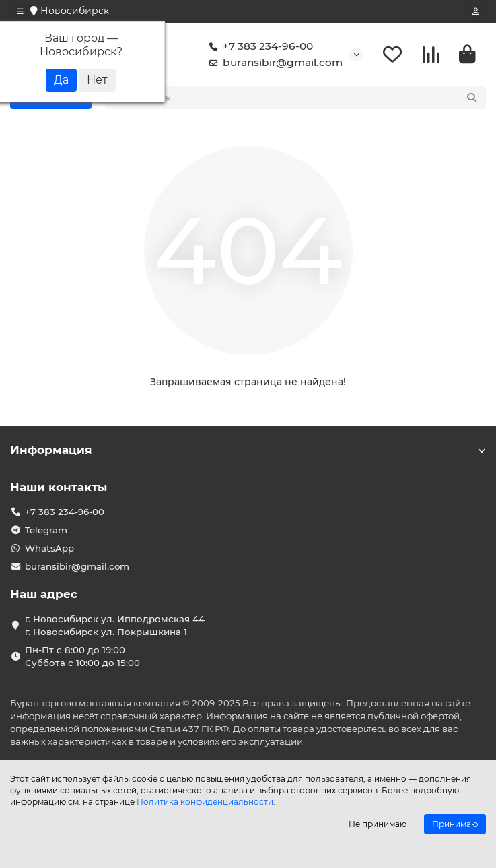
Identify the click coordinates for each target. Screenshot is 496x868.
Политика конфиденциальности (205, 802)
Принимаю (455, 824)
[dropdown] (20, 11)
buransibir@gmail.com (273, 63)
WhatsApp (49, 548)
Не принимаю (378, 824)
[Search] (310, 98)
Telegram (46, 530)
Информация (248, 450)
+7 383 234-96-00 (258, 46)
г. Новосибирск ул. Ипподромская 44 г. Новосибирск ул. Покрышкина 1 (115, 625)
